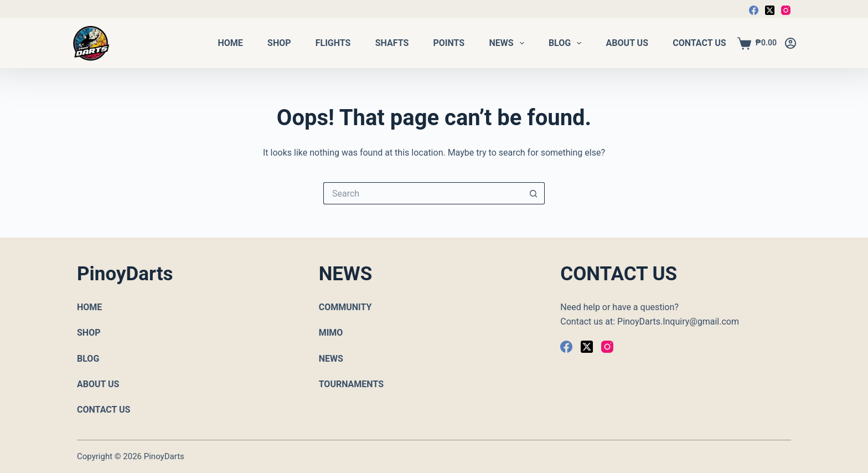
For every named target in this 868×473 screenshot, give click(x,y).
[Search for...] (423, 193)
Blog (565, 43)
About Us (627, 43)
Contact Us (699, 43)
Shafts (392, 43)
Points (449, 43)
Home (231, 43)
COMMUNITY (345, 307)
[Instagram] (786, 10)
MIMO (331, 333)
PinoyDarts (164, 456)
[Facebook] (754, 10)
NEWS (331, 359)
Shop (279, 43)
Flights (333, 43)
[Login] (790, 43)
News (506, 43)
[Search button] (534, 193)
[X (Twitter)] (770, 10)
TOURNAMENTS (351, 384)
